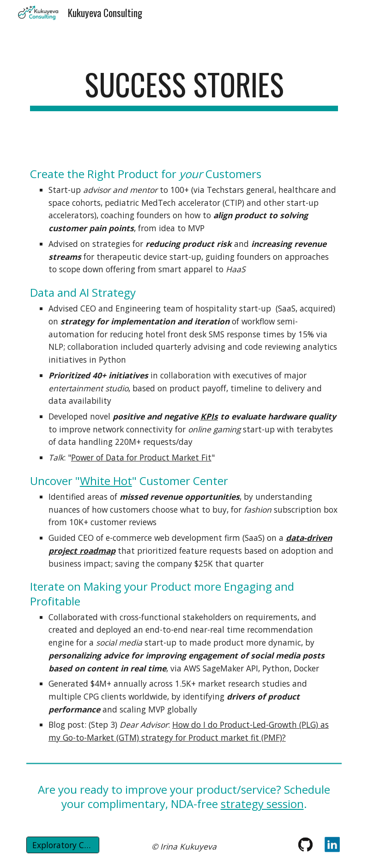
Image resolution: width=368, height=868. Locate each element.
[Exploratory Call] (63, 845)
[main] (184, 89)
